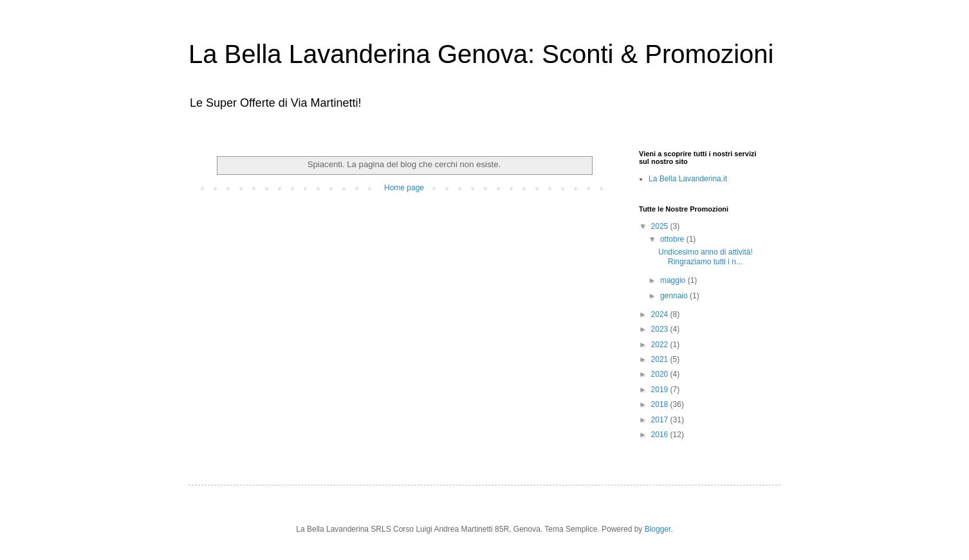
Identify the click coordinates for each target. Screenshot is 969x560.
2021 (661, 359)
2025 (661, 226)
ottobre (673, 239)
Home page (404, 188)
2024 (661, 314)
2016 (661, 435)
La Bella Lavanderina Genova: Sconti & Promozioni (481, 54)
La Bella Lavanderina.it (688, 179)
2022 (661, 345)
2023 (661, 329)
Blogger (658, 529)
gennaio (675, 296)
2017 (661, 420)
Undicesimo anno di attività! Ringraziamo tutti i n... (706, 257)
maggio (674, 280)
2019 (661, 390)
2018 (661, 404)
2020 (661, 374)
